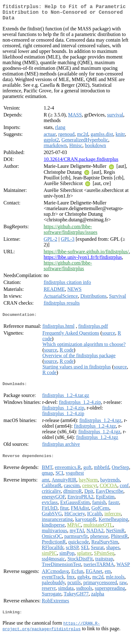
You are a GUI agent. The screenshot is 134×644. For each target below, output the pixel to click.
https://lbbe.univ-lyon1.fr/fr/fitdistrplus (83, 261)
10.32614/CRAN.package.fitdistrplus (81, 163)
